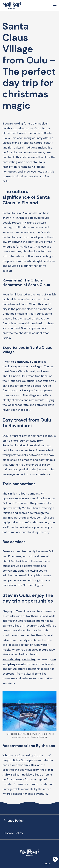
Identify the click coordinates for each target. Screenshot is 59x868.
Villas (32, 765)
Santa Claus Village (28, 362)
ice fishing (28, 659)
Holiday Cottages (21, 760)
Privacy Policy (14, 821)
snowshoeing (11, 659)
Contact (47, 864)
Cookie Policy (13, 833)
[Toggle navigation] (55, 5)
